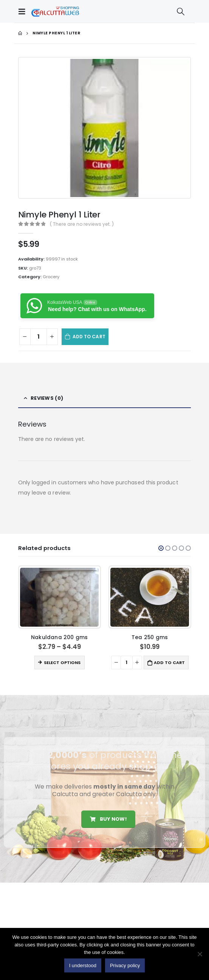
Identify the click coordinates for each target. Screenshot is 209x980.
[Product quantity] (39, 337)
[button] (161, 548)
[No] (200, 954)
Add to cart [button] (169, 663)
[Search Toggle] (181, 11)
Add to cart (89, 337)
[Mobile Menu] (24, 11)
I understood (83, 965)
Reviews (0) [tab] (47, 398)
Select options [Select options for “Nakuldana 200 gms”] (62, 663)
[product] (59, 597)
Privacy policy (125, 965)
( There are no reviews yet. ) (82, 224)
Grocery (51, 277)
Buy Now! (108, 819)
